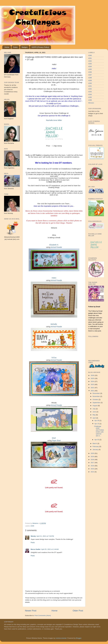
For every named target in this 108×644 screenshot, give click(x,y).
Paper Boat (56, 440)
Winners (91, 103)
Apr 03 (97, 440)
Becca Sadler (36, 549)
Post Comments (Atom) (43, 616)
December (96, 393)
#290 (90, 83)
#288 (90, 78)
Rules (15, 47)
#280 (90, 55)
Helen (54, 278)
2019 (93, 457)
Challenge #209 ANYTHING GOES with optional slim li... (99, 431)
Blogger (79, 638)
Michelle (54, 324)
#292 (90, 89)
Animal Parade (56, 247)
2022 (93, 388)
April (94, 418)
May (94, 415)
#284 (90, 66)
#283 (90, 64)
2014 (93, 472)
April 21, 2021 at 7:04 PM (45, 536)
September (97, 403)
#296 (90, 100)
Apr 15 (97, 424)
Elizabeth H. (54, 245)
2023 (93, 384)
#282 (90, 61)
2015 (93, 469)
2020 (93, 453)
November (96, 396)
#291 (90, 86)
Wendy (33, 536)
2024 (93, 381)
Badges (25, 47)
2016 (93, 466)
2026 (93, 375)
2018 (93, 460)
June (94, 412)
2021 (93, 391)
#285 (90, 69)
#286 (90, 72)
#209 (32, 526)
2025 (93, 378)
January (96, 450)
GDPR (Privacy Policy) (40, 47)
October (96, 400)
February (96, 446)
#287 (90, 75)
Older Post (78, 611)
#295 (90, 97)
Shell (54, 438)
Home (7, 47)
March (95, 443)
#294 (90, 94)
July (94, 409)
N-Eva (54, 358)
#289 (90, 80)
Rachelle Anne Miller (54, 120)
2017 (93, 463)
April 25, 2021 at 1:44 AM (50, 549)
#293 (90, 92)
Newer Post (31, 611)
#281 (90, 58)
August (95, 406)
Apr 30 (97, 420)
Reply (33, 542)
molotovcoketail (61, 638)
